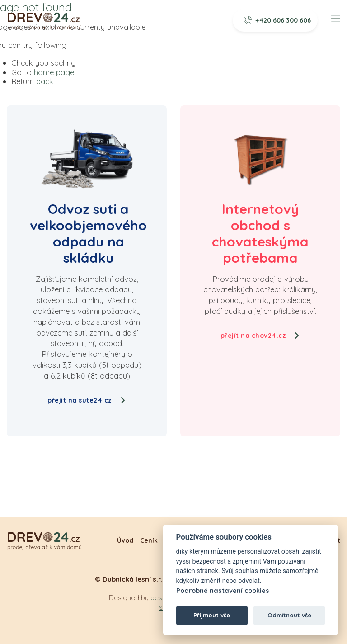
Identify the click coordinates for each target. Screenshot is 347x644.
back (45, 81)
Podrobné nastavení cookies (223, 591)
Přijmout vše (212, 615)
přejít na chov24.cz (260, 336)
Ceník (149, 540)
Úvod (125, 540)
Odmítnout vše (289, 615)
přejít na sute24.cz (87, 400)
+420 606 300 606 (277, 20)
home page (54, 72)
